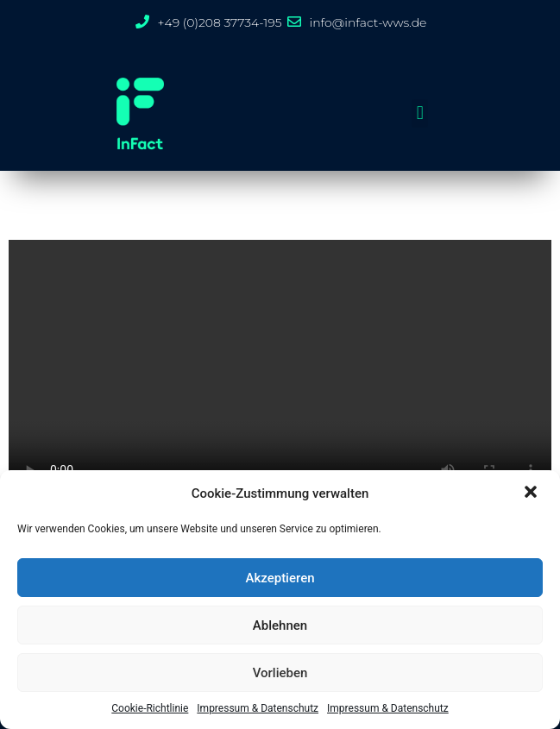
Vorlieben (280, 673)
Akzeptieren (280, 578)
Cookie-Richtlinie (150, 708)
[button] (532, 493)
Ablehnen (280, 625)
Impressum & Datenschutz (258, 708)
